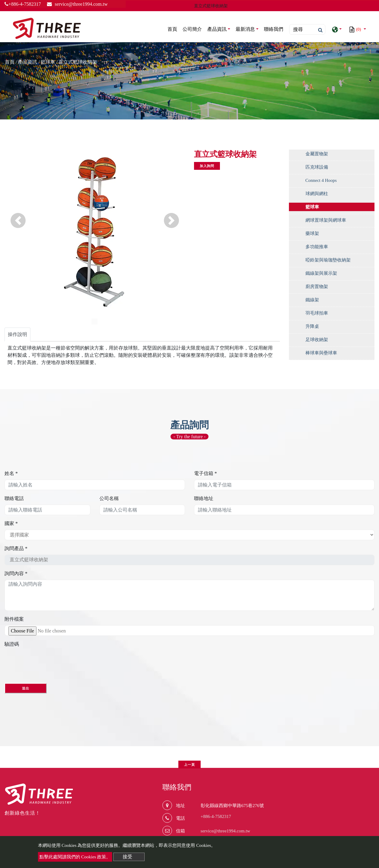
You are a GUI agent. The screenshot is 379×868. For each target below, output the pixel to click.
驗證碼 (12, 644)
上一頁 (190, 765)
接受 (127, 857)
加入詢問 (207, 166)
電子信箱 (205, 473)
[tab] (332, 155)
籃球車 (48, 62)
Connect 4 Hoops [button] (321, 180)
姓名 (11, 473)
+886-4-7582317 (23, 4)
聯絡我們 (274, 29)
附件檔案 (14, 619)
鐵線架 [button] (312, 300)
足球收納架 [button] (317, 340)
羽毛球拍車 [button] (317, 313)
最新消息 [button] (245, 29)
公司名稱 (109, 498)
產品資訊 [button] (217, 29)
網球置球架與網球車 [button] (326, 220)
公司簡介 (192, 29)
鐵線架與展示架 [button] (321, 273)
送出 (26, 688)
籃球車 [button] (312, 207)
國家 (11, 523)
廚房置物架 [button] (317, 287)
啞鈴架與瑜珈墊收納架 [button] (328, 260)
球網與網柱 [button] (317, 194)
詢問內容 (16, 573)
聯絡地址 (204, 498)
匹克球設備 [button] (317, 167)
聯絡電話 (14, 498)
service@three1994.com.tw (226, 831)
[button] (18, 220)
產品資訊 (27, 62)
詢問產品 (16, 548)
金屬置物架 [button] (317, 154)
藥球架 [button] (312, 233)
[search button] (319, 30)
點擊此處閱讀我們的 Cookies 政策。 (75, 857)
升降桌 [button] (312, 326)
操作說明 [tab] (17, 334)
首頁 (174, 29)
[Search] (307, 29)
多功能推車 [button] (317, 247)
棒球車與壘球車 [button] (321, 353)
